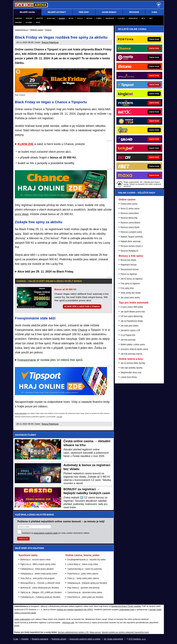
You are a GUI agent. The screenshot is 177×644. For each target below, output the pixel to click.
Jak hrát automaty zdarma (131, 354)
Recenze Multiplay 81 (130, 251)
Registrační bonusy (129, 265)
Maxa (38, 22)
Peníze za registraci (129, 274)
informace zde (68, 623)
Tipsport (29, 18)
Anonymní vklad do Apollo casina (134, 349)
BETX (143, 18)
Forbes (99, 18)
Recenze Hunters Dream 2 (132, 246)
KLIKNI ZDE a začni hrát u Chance (82, 306)
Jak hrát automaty (128, 340)
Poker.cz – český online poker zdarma (83, 578)
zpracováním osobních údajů (46, 533)
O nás (16, 639)
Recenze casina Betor (130, 213)
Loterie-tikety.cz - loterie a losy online (83, 564)
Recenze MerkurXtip (129, 218)
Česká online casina (129, 204)
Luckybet (121, 18)
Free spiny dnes (127, 288)
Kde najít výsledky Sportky (132, 368)
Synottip (40, 18)
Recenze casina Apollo (130, 227)
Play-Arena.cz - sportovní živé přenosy (83, 588)
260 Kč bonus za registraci (132, 279)
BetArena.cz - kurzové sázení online (35, 560)
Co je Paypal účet (128, 335)
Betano (89, 18)
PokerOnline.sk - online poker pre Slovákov (85, 597)
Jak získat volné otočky (130, 298)
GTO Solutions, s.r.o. (137, 639)
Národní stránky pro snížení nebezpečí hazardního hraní (125, 632)
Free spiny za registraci (130, 283)
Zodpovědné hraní (127, 610)
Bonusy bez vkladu (128, 260)
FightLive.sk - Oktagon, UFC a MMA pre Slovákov (41, 592)
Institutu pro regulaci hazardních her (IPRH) (75, 610)
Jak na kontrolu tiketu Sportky (133, 363)
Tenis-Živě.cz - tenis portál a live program (38, 578)
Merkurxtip (133, 18)
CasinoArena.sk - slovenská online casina (85, 592)
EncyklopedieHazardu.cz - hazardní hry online (86, 560)
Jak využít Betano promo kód (133, 312)
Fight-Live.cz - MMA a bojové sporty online (38, 564)
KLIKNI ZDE (26, 144)
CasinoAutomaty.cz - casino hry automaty (85, 569)
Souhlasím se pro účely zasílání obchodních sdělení (56, 533)
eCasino (29, 22)
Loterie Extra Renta (129, 377)
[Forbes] (150, 103)
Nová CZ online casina (130, 209)
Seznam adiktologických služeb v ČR (73, 632)
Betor (71, 18)
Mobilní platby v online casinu (133, 344)
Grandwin (110, 18)
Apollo (80, 18)
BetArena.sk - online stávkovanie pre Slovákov (40, 588)
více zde (59, 417)
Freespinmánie (27, 360)
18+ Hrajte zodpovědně (113, 639)
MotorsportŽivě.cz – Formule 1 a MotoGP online (40, 583)
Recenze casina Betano (131, 223)
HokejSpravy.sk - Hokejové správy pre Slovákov (87, 583)
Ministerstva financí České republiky (126, 606)
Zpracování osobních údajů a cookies (85, 639)
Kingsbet (19, 22)
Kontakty (25, 639)
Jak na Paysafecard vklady (132, 321)
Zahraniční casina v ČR (130, 330)
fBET (151, 18)
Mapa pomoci (95, 632)
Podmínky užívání (59, 639)
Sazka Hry (51, 18)
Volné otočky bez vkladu (131, 293)
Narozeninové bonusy (130, 269)
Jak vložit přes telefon (130, 326)
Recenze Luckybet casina (131, 232)
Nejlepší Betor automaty (131, 241)
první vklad (22, 214)
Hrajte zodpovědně (21, 413)
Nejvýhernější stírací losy (131, 372)
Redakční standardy (40, 639)
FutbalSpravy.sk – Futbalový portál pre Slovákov (41, 597)
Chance (62, 18)
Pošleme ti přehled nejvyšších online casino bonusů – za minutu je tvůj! (61, 521)
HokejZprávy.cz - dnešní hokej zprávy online (39, 574)
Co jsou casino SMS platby (132, 307)
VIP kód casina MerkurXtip (132, 316)
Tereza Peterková (50, 42)
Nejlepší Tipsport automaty (132, 237)
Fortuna (19, 18)
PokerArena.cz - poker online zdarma (83, 574)
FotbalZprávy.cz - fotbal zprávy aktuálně (37, 569)
